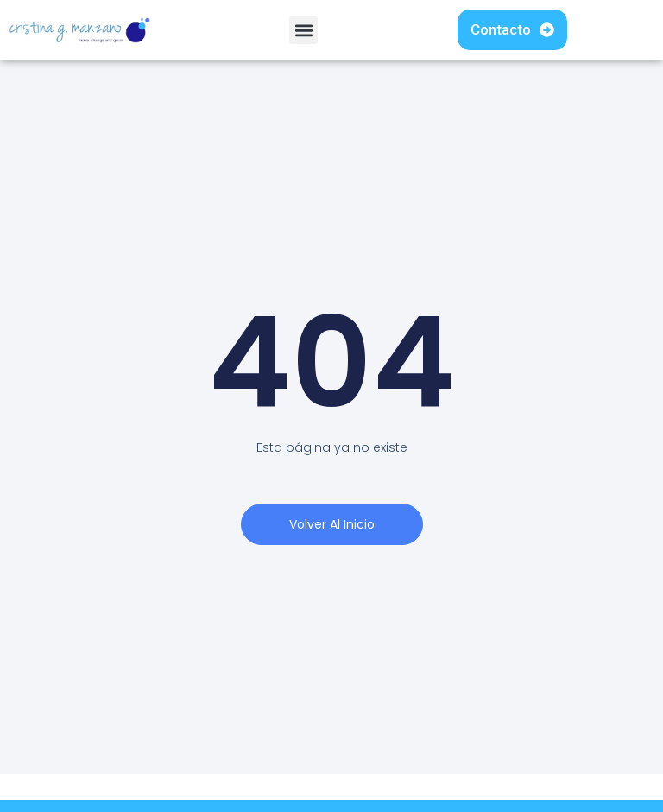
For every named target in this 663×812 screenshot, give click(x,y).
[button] (303, 30)
